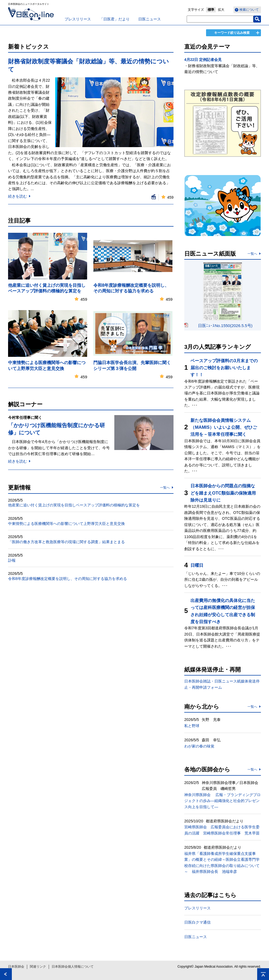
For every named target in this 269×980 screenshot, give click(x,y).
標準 (211, 10)
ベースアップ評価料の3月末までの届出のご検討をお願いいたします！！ (224, 368)
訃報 (12, 560)
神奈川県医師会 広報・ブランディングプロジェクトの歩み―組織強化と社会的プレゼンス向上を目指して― (222, 801)
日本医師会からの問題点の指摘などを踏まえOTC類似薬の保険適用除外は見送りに (223, 493)
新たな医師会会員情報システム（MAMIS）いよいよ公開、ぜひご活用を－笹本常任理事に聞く (224, 427)
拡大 (221, 10)
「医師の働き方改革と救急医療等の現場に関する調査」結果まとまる (66, 542)
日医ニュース (150, 19)
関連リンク (38, 967)
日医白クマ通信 (197, 922)
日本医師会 (16, 967)
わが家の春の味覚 (199, 746)
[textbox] (220, 19)
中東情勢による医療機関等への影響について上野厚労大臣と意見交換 (66, 524)
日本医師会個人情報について (73, 967)
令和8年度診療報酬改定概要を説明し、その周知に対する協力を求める (68, 579)
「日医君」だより (115, 19)
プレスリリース (78, 19)
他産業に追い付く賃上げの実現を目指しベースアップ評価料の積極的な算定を (74, 505)
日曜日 (197, 565)
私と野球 (192, 726)
